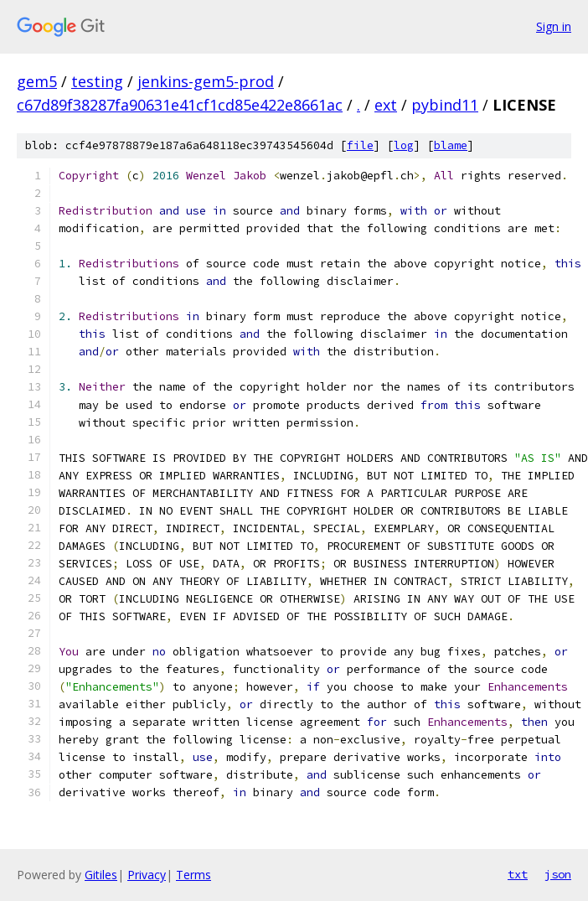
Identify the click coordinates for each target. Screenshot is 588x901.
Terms (193, 875)
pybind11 (445, 105)
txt (518, 874)
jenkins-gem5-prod (206, 81)
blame (451, 145)
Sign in (554, 26)
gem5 (37, 81)
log (404, 145)
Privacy (147, 875)
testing (97, 81)
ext (386, 105)
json (558, 874)
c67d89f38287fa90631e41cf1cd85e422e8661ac (180, 105)
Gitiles (101, 875)
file (360, 145)
